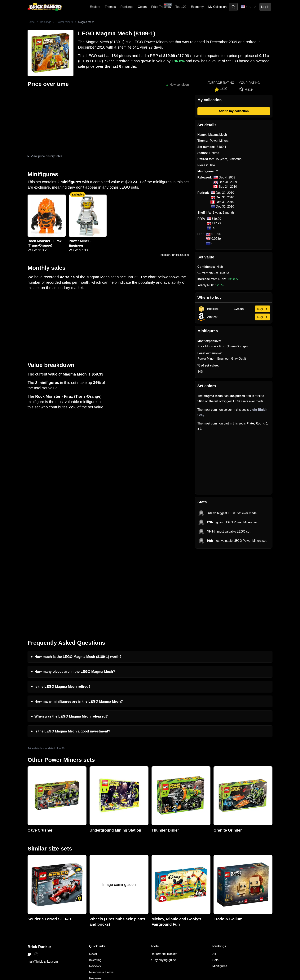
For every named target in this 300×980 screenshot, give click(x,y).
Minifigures (220, 885)
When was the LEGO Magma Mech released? (71, 636)
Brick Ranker (39, 866)
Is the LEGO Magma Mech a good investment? (72, 651)
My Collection (217, 7)
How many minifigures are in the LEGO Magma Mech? (79, 621)
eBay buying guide (163, 879)
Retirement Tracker (164, 873)
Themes (110, 7)
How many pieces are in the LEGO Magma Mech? (75, 591)
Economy (197, 7)
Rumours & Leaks (101, 892)
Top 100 (181, 7)
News (93, 873)
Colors (142, 7)
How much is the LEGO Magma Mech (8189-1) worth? (78, 576)
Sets (215, 879)
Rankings (127, 7)
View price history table (46, 156)
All (214, 873)
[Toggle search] (233, 7)
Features (95, 898)
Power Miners (65, 22)
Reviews (95, 885)
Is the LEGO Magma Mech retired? (62, 606)
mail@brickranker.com (43, 881)
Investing (95, 879)
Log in (265, 7)
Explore (95, 7)
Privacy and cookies (103, 904)
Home (31, 22)
